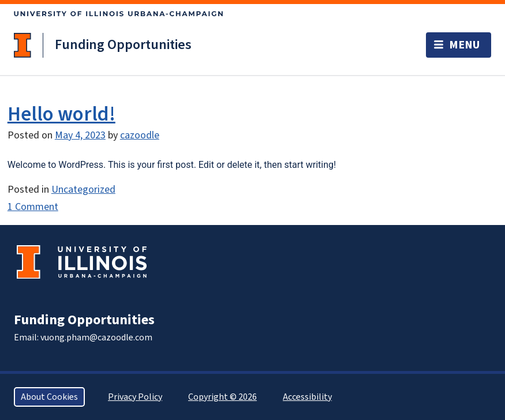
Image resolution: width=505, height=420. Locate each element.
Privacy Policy (135, 397)
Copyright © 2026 (222, 397)
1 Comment (33, 207)
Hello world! (61, 114)
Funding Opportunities (123, 45)
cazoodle (140, 135)
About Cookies (49, 397)
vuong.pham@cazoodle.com (96, 337)
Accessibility (307, 397)
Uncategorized (83, 190)
